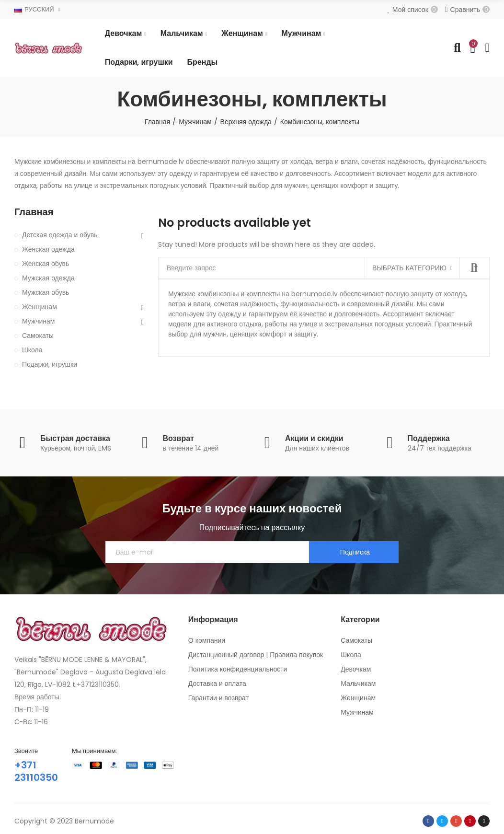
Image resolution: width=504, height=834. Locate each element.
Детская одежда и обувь (60, 235)
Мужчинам (38, 321)
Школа (32, 350)
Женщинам (40, 307)
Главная (34, 212)
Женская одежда (48, 249)
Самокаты (38, 336)
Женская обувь (46, 264)
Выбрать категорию (409, 268)
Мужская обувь (46, 292)
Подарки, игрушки (50, 364)
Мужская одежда (48, 278)
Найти (474, 268)
